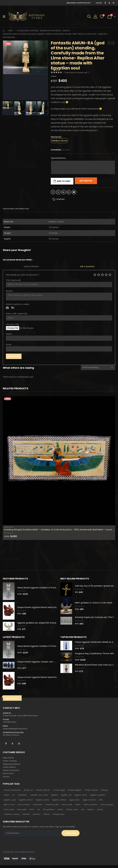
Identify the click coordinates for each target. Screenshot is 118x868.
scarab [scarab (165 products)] (100, 812)
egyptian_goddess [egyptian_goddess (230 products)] (98, 798)
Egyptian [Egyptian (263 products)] (54, 798)
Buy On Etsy (86, 181)
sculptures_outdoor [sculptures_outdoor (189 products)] (12, 817)
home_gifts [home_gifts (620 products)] (22, 812)
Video (13, 308)
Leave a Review (31, 266)
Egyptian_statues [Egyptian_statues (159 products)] (59, 803)
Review (10, 291)
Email (74, 192)
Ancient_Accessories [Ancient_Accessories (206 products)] (12, 793)
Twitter (58, 192)
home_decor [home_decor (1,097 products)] (9, 812)
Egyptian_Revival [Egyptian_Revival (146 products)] (26, 803)
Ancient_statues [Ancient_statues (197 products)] (91, 793)
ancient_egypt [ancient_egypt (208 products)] (59, 793)
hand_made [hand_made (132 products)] (67, 807)
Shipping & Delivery (12, 766)
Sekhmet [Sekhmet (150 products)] (26, 817)
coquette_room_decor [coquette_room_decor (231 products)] (39, 798)
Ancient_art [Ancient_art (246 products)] (28, 793)
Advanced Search (11, 773)
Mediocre (99, 275)
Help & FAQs (8, 759)
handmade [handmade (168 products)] (37, 807)
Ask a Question (87, 266)
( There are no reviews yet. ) (76, 72)
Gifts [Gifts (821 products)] (101, 803)
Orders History (9, 769)
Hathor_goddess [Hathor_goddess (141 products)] (90, 807)
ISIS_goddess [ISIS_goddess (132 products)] (49, 812)
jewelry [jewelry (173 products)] (60, 812)
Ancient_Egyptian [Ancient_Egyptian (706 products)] (75, 793)
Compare (60, 199)
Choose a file (12, 324)
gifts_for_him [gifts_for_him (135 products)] (9, 807)
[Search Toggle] (89, 17)
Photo (7, 308)
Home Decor (9, 527)
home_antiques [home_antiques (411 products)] (107, 807)
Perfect (110, 275)
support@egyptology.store (15, 730)
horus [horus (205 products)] (32, 812)
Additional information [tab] (16, 209)
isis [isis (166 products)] (39, 812)
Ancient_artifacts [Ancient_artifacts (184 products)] (43, 793)
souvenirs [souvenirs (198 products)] (36, 817)
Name (10, 334)
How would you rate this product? (23, 275)
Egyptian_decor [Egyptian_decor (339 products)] (81, 798)
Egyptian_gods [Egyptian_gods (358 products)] (10, 803)
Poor (95, 275)
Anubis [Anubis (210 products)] (7, 798)
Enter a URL (17, 314)
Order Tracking (10, 763)
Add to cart (64, 181)
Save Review (14, 356)
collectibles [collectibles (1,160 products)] (22, 798)
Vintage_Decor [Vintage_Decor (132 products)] (59, 817)
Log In (99, 3)
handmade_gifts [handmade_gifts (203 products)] (52, 807)
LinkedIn (63, 192)
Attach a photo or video (18, 304)
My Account (8, 776)
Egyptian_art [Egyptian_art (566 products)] (66, 798)
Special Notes (58, 158)
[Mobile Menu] (5, 17)
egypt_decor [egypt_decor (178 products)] (74, 803)
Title (13, 280)
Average (102, 275)
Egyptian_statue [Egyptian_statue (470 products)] (42, 803)
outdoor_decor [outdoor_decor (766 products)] (72, 812)
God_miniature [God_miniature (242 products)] (24, 807)
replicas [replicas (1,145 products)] (91, 812)
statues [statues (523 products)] (47, 817)
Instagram (19, 745)
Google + (69, 192)
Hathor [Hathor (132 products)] (78, 807)
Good (106, 275)
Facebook (53, 192)
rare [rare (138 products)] (83, 812)
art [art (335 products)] (13, 798)
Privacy (6, 779)
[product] (59, 461)
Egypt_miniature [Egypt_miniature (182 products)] (89, 803)
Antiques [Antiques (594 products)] (105, 793)
